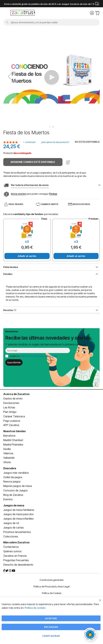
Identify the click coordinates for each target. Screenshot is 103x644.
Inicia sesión (18, 194)
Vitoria (7, 462)
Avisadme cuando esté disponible (33, 162)
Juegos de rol (11, 523)
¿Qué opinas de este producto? (55, 142)
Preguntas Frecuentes (16, 560)
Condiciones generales (51, 580)
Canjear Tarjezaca (14, 416)
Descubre (10, 468)
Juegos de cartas (14, 528)
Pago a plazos (12, 421)
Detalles (8, 274)
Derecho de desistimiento (18, 565)
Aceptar (51, 618)
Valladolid (9, 458)
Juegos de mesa (14, 505)
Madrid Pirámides (13, 445)
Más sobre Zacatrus (16, 542)
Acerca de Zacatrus (16, 394)
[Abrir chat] (91, 635)
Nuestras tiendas (15, 431)
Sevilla (7, 449)
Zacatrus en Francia (15, 556)
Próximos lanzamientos (17, 532)
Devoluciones (11, 403)
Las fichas (9, 407)
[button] (10, 76)
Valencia (8, 453)
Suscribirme (14, 362)
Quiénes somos (12, 551)
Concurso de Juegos (15, 490)
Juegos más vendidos (16, 473)
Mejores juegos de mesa (18, 486)
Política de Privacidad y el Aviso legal (38, 356)
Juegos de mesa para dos (18, 514)
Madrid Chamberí (13, 440)
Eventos (8, 499)
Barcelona (9, 436)
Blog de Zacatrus (13, 495)
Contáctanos (11, 547)
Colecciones (11, 536)
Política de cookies (35, 608)
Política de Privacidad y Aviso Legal (51, 586)
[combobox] (51, 22)
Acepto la (33, 356)
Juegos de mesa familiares (19, 510)
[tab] (51, 274)
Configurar (51, 636)
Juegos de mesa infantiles (18, 519)
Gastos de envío (13, 398)
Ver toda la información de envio (30, 185)
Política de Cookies (52, 593)
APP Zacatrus (11, 425)
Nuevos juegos (12, 481)
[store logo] (23, 13)
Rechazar (51, 627)
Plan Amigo (10, 412)
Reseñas (10, 310)
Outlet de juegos (13, 477)
